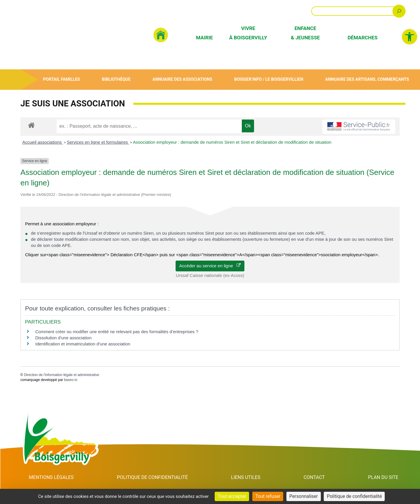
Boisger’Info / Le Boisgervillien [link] (269, 79)
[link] (409, 37)
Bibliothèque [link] (116, 79)
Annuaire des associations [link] (182, 79)
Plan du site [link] (384, 477)
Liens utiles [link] (248, 477)
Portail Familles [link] (61, 79)
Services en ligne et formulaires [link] (98, 142)
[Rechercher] (399, 11)
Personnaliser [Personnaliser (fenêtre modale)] (304, 496)
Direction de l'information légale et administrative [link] (62, 375)
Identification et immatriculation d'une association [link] (83, 344)
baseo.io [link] (70, 380)
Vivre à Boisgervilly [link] (248, 33)
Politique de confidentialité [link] (154, 477)
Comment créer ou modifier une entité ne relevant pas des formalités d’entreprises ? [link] (117, 332)
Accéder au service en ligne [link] (210, 266)
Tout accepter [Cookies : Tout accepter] (232, 496)
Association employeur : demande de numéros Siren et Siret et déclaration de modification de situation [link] (232, 142)
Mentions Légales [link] (51, 477)
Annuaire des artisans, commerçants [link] (367, 79)
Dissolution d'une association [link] (63, 338)
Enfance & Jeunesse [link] (305, 33)
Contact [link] (315, 477)
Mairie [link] (204, 38)
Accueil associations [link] (43, 142)
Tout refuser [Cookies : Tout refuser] (268, 496)
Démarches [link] (363, 38)
